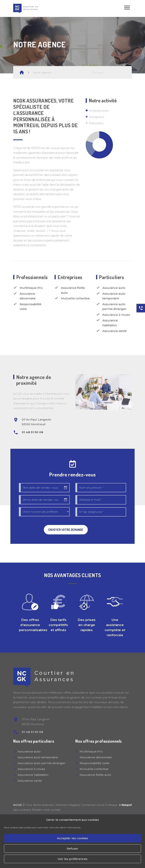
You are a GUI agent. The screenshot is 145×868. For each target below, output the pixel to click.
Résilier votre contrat (46, 810)
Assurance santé (30, 781)
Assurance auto (29, 751)
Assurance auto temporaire (38, 757)
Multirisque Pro (91, 751)
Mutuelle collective (94, 769)
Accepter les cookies (72, 838)
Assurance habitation (33, 775)
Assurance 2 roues (31, 769)
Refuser (72, 849)
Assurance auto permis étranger (42, 763)
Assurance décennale (96, 757)
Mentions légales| (68, 805)
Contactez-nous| (93, 805)
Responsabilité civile (94, 763)
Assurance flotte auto (95, 775)
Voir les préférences (72, 859)
